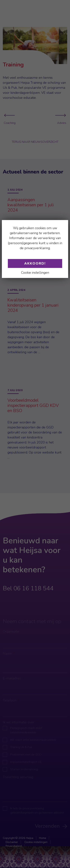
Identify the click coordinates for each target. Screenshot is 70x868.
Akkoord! (35, 263)
